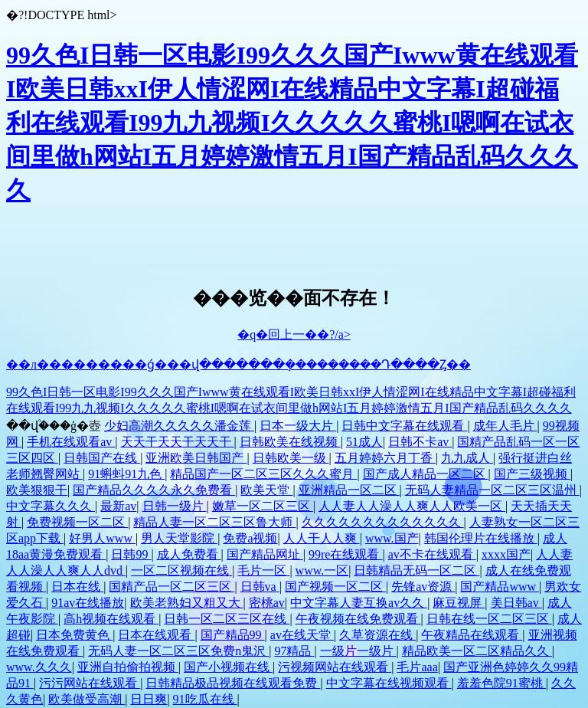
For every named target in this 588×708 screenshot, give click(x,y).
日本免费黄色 (74, 635)
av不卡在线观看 (432, 554)
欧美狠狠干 (37, 490)
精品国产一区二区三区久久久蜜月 (263, 474)
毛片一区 (263, 570)
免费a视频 (250, 538)
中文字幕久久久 (51, 506)
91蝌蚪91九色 (126, 474)
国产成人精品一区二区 (426, 474)
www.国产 (392, 538)
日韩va (260, 587)
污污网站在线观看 (90, 683)
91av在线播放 (88, 603)
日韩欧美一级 (291, 458)
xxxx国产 (506, 554)
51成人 (364, 442)
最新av (118, 506)
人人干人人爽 (322, 538)
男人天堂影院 (179, 538)
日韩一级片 (175, 506)
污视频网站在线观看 (335, 667)
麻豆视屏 (459, 603)
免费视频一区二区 (77, 522)
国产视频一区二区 (335, 587)
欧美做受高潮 (87, 699)
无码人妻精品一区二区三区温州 (492, 490)
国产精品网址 (265, 554)
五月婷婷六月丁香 (385, 458)
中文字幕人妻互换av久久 (359, 603)
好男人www (102, 538)
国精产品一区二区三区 (171, 587)
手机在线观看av (71, 442)
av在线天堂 (302, 635)
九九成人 (467, 458)
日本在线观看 (156, 635)
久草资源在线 (377, 635)
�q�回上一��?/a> (294, 334)
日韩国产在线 (102, 458)
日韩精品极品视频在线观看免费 (233, 683)
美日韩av (516, 603)
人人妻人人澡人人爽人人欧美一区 (412, 506)
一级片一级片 (358, 651)
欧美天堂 (266, 490)
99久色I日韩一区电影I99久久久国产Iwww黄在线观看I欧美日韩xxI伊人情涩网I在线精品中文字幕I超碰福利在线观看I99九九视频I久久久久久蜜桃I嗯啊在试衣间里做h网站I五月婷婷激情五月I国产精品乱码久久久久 (292, 123)
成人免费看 (189, 554)
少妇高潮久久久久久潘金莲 (179, 426)
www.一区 (322, 570)
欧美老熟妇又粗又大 (187, 603)
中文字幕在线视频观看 (389, 683)
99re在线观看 (345, 554)
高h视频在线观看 (111, 619)
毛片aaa (417, 667)
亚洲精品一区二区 (349, 490)
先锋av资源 (423, 587)
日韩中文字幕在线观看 (404, 426)
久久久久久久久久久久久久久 (383, 522)
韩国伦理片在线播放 (481, 538)
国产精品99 (233, 635)
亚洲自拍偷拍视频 (128, 667)
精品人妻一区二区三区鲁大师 (214, 522)
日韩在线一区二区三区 (489, 619)
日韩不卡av (420, 442)
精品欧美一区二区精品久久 (477, 651)
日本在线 (77, 587)
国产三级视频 (532, 474)
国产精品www (500, 587)
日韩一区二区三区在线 (227, 619)
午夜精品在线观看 (472, 635)
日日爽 (149, 699)
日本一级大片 (298, 426)
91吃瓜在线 (205, 699)
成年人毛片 (505, 426)
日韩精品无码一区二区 (416, 570)
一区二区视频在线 (181, 570)
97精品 (294, 651)
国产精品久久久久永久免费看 (154, 490)
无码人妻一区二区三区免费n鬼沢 (178, 651)
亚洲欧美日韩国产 (196, 458)
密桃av (267, 603)
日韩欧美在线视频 (290, 442)
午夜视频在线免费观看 (358, 619)
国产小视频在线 (228, 667)
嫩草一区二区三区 (263, 506)
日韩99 (131, 554)
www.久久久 (39, 667)
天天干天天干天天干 (178, 442)
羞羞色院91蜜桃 (501, 683)
